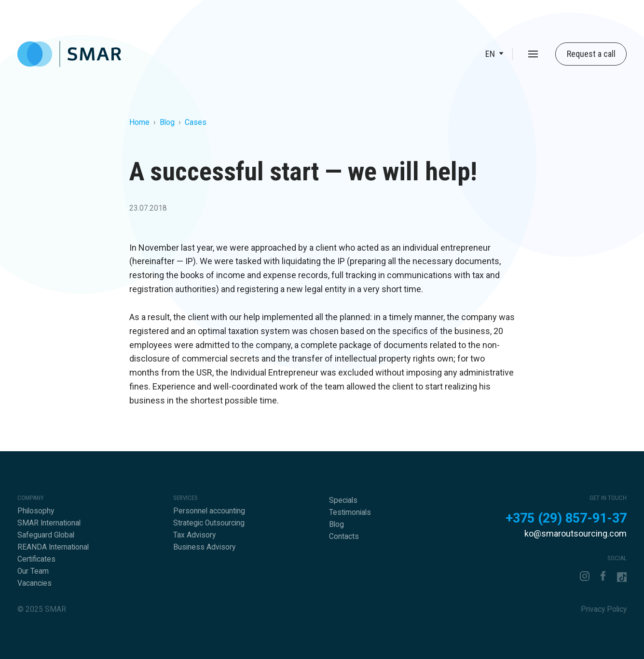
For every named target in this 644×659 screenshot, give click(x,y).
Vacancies (34, 583)
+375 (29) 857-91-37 (566, 518)
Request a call (591, 54)
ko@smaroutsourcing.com (575, 533)
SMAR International (49, 523)
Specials (343, 500)
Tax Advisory (194, 535)
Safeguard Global (46, 535)
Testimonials (350, 512)
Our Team (33, 571)
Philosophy (36, 511)
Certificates (36, 559)
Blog (167, 122)
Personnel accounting (209, 511)
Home (139, 122)
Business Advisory (204, 547)
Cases (196, 122)
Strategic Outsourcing (209, 523)
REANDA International (53, 547)
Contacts (344, 537)
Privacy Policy (604, 609)
